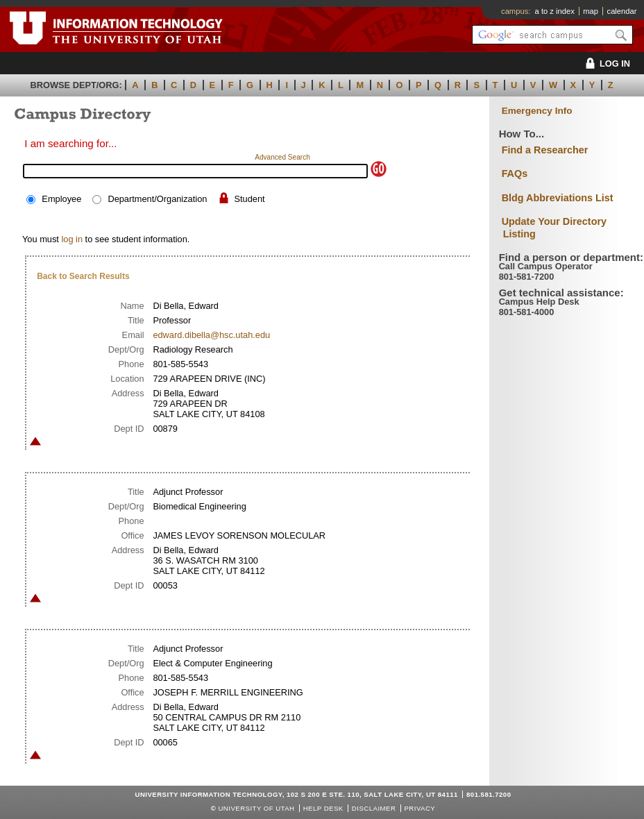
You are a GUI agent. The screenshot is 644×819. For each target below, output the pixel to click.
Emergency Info (537, 111)
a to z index (555, 11)
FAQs (515, 174)
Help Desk (323, 808)
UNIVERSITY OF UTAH (256, 808)
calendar (622, 11)
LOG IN (605, 64)
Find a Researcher (545, 150)
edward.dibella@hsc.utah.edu (211, 335)
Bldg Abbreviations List (558, 198)
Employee (61, 199)
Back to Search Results (83, 276)
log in (72, 239)
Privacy (420, 808)
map (591, 11)
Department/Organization (157, 199)
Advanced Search (282, 157)
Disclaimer (374, 808)
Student (250, 199)
